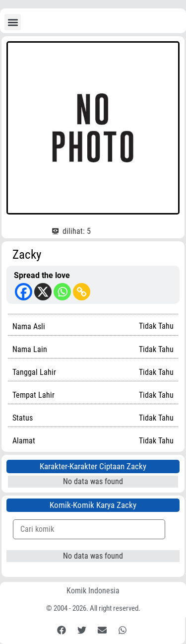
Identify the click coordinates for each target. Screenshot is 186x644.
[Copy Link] (82, 292)
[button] (13, 22)
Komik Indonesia (93, 591)
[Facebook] (24, 292)
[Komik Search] (89, 529)
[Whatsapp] (62, 292)
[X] (43, 292)
